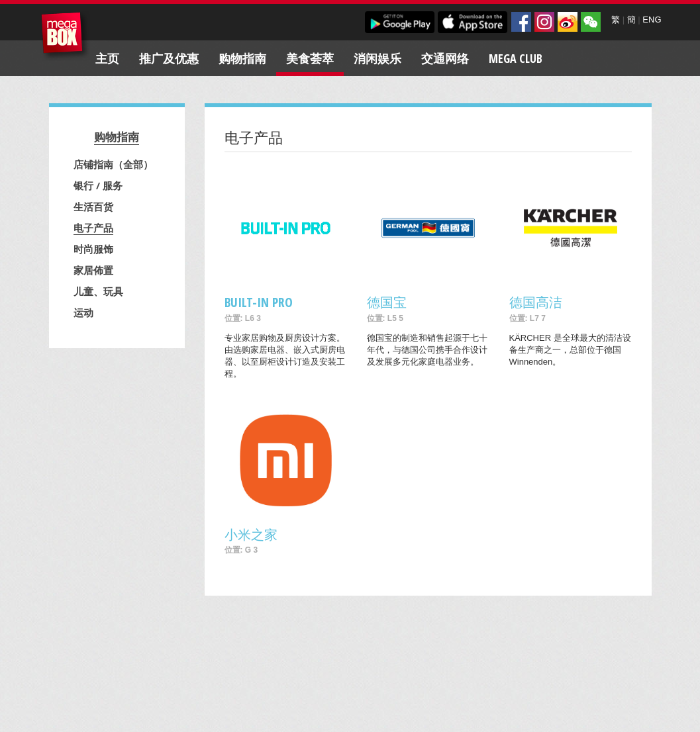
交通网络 (445, 58)
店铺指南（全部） (113, 164)
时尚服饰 (93, 249)
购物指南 (242, 58)
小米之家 (251, 534)
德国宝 (387, 302)
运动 (83, 312)
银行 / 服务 (98, 185)
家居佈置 (93, 270)
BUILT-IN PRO (259, 302)
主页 (107, 58)
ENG (652, 20)
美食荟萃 (310, 58)
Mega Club (516, 58)
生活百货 (93, 206)
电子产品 (93, 228)
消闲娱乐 (377, 58)
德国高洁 (536, 302)
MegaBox (65, 36)
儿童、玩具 (98, 291)
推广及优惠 (169, 58)
